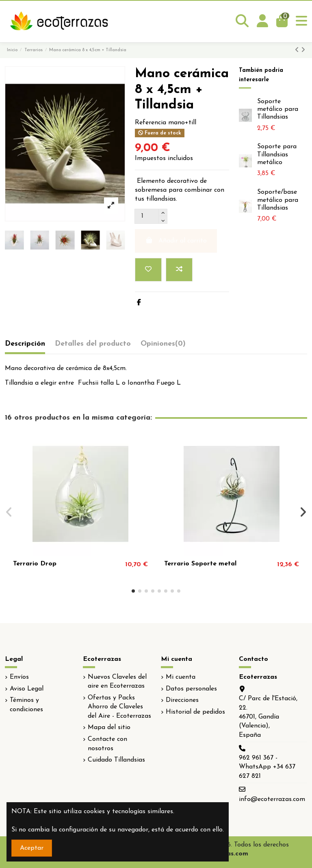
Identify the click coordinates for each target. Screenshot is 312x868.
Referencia (151, 123)
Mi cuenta (181, 677)
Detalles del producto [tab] (93, 344)
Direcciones (182, 700)
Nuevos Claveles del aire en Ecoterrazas (117, 682)
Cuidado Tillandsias (116, 760)
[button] (133, 591)
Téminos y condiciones (26, 705)
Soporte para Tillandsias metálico (277, 154)
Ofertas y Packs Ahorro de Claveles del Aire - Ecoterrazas (119, 707)
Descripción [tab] (25, 344)
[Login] (262, 21)
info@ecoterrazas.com (272, 799)
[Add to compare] (179, 270)
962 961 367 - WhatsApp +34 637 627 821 (267, 767)
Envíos (19, 677)
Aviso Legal (27, 689)
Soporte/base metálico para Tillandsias (278, 200)
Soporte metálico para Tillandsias (278, 109)
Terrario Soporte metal (200, 564)
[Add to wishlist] (148, 270)
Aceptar (32, 848)
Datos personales (191, 689)
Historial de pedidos (195, 712)
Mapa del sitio (109, 727)
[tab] (163, 346)
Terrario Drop (35, 564)
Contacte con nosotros (107, 744)
